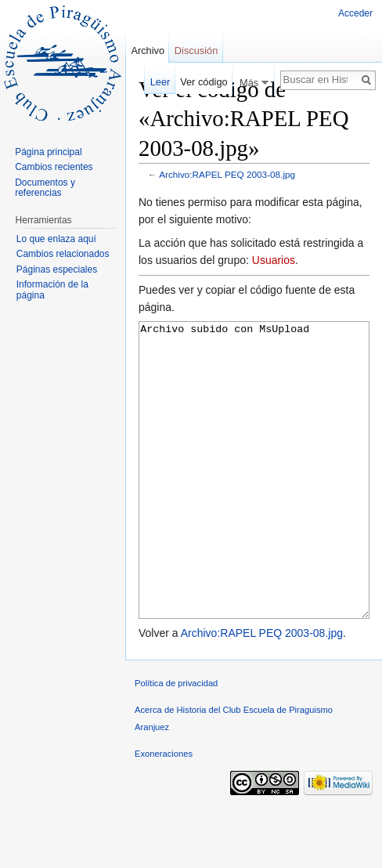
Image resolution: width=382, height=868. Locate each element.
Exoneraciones (164, 812)
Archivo (148, 51)
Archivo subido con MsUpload (254, 499)
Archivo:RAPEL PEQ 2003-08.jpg (227, 174)
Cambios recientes (54, 167)
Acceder (355, 13)
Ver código (204, 82)
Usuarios (274, 260)
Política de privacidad (176, 742)
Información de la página (52, 290)
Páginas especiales (57, 269)
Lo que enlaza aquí (56, 239)
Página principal (48, 152)
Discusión (196, 51)
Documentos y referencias (45, 188)
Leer (160, 82)
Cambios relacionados (63, 254)
